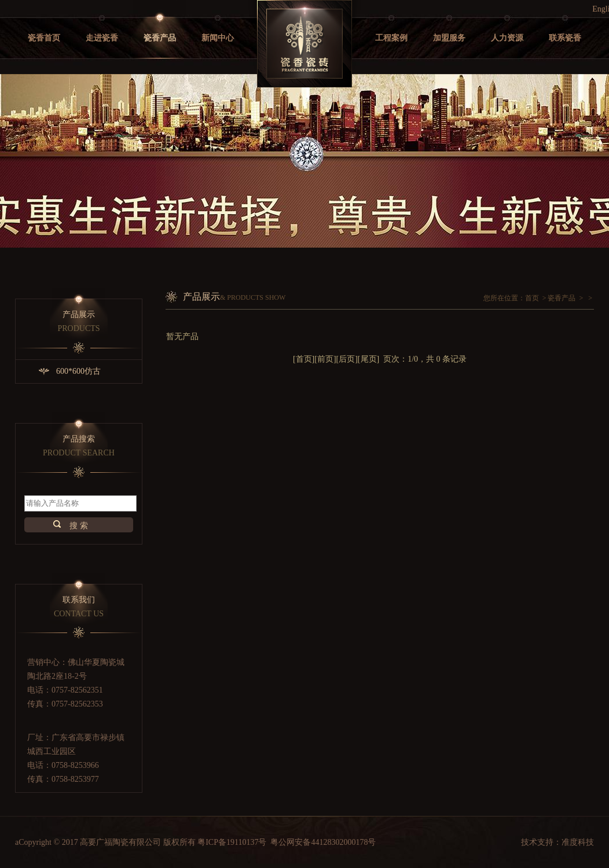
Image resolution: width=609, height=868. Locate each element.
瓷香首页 (44, 38)
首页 (532, 298)
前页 (325, 359)
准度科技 (578, 842)
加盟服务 (449, 38)
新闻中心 (218, 38)
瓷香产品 (160, 38)
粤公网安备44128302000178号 (323, 842)
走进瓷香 (102, 38)
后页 (347, 359)
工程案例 (391, 38)
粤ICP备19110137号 (232, 842)
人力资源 (507, 38)
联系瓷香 (565, 38)
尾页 (369, 359)
